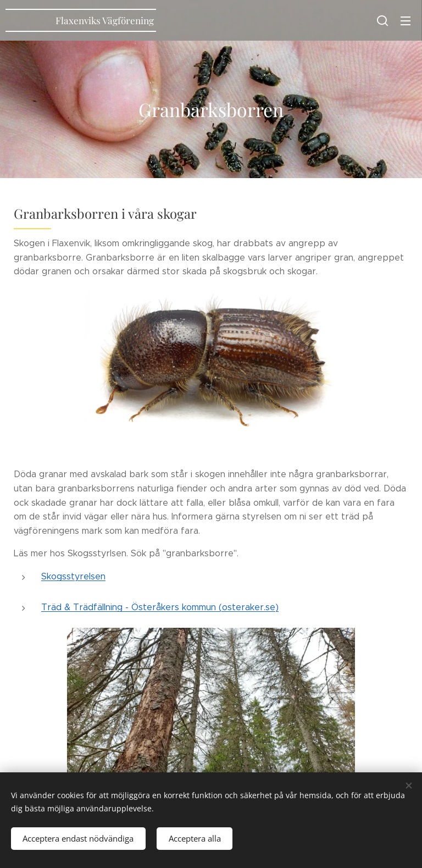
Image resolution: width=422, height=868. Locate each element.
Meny (406, 21)
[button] (382, 20)
